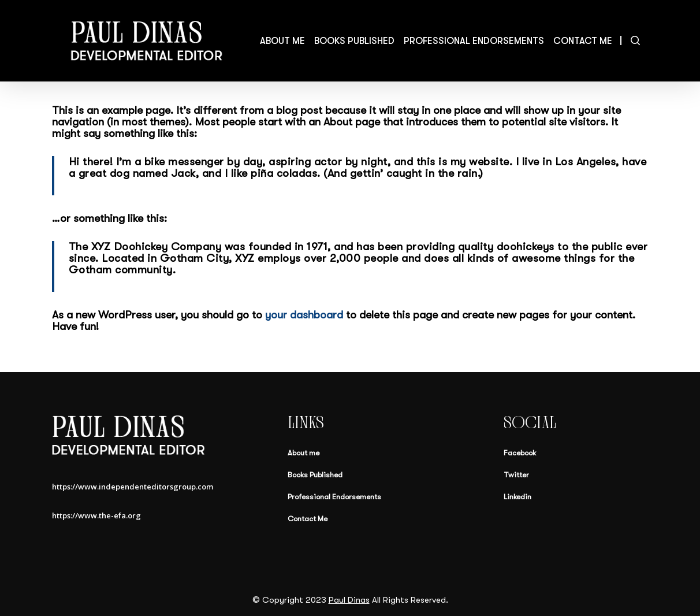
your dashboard (304, 315)
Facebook (520, 453)
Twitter (516, 475)
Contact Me (308, 519)
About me (304, 453)
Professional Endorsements (334, 497)
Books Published (315, 475)
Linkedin (517, 497)
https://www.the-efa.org (98, 515)
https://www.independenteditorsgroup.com (133, 487)
